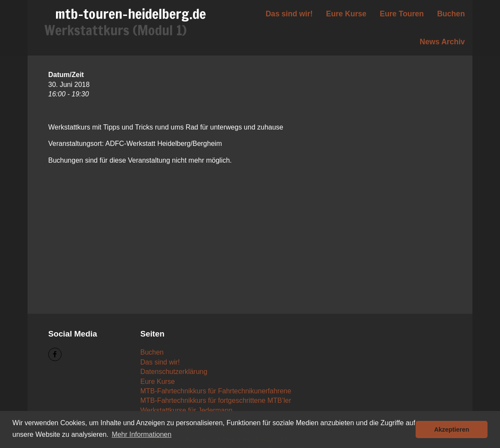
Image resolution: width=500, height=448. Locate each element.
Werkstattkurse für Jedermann (186, 410)
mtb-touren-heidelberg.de (130, 14)
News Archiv (442, 42)
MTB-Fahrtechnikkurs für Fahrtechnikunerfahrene (216, 391)
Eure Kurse (346, 14)
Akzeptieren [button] (452, 429)
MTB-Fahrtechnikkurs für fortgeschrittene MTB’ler (216, 400)
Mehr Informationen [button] (141, 434)
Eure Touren (402, 14)
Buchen (451, 14)
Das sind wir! (289, 14)
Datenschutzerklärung (174, 372)
